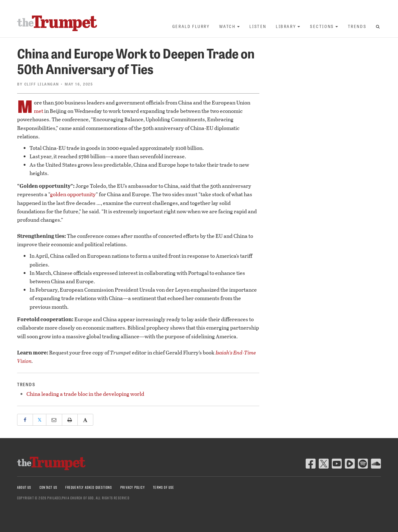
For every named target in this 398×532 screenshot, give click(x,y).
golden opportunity (73, 194)
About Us (24, 487)
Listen (258, 26)
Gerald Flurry (191, 26)
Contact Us (48, 487)
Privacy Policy (133, 487)
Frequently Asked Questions (89, 487)
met (39, 111)
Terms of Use (164, 487)
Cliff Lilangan (42, 84)
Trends (357, 26)
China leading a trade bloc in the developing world (85, 394)
